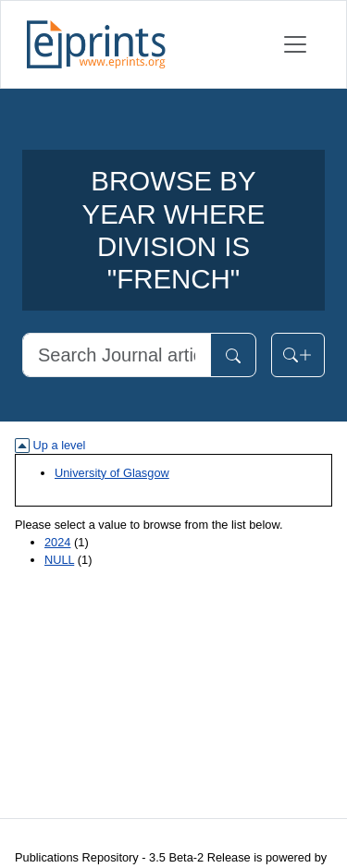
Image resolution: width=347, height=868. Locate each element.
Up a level (50, 445)
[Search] (117, 355)
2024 (57, 542)
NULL (59, 560)
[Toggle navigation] (295, 44)
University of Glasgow (112, 473)
